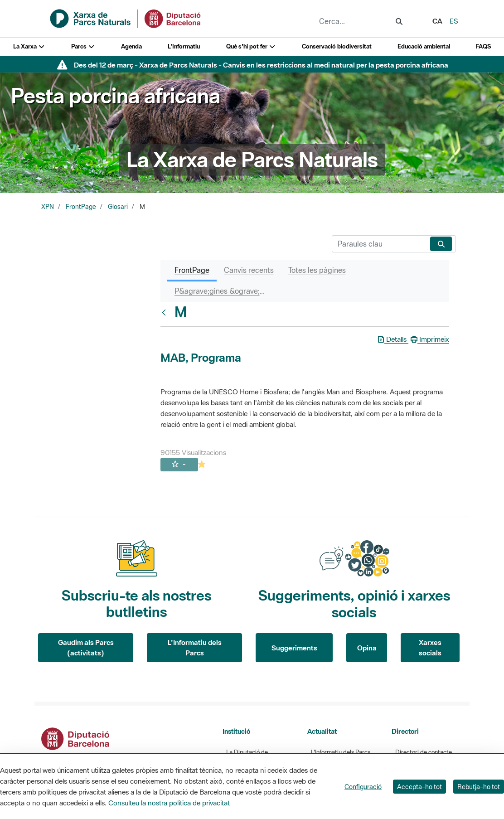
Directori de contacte (424, 752)
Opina (367, 648)
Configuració (363, 787)
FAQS (483, 46)
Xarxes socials (430, 647)
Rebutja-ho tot (479, 787)
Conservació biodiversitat (337, 46)
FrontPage (81, 207)
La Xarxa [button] (29, 46)
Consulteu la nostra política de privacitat (169, 803)
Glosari (118, 207)
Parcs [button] (83, 46)
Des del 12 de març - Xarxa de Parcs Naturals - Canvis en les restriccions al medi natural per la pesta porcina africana (261, 65)
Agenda (131, 46)
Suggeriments (294, 648)
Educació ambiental (424, 46)
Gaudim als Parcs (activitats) (86, 647)
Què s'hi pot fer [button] (251, 46)
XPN (48, 207)
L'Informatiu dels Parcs (195, 647)
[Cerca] (379, 244)
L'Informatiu (184, 46)
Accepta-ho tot (419, 787)
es (454, 21)
